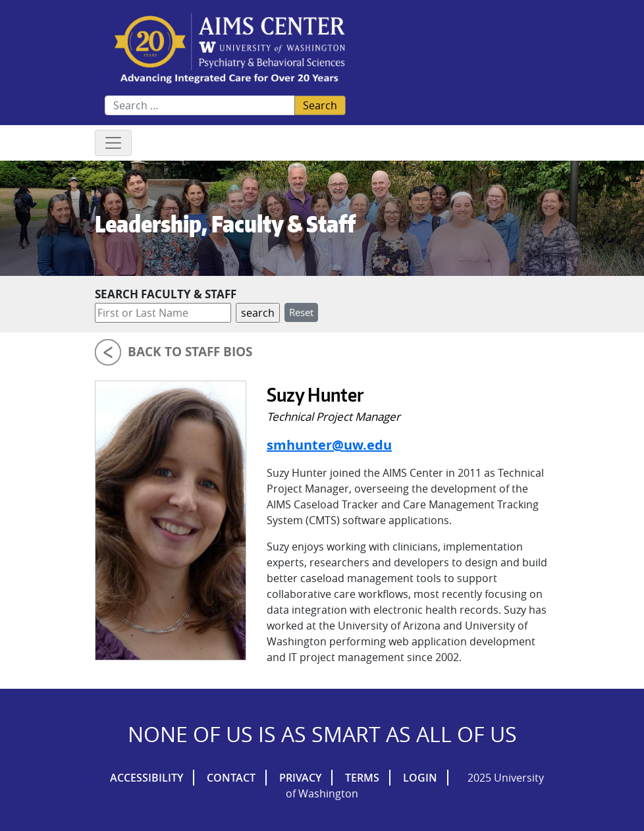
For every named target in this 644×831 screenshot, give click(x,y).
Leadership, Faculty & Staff (225, 224)
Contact (231, 778)
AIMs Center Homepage (230, 49)
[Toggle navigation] (113, 143)
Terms (362, 778)
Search (320, 105)
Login (420, 778)
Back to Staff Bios (190, 351)
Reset (301, 312)
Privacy (300, 778)
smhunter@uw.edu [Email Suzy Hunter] (329, 445)
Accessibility (147, 778)
